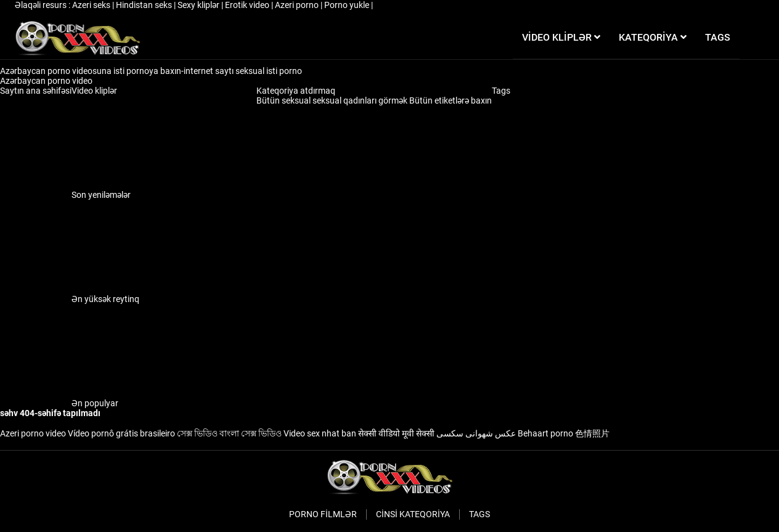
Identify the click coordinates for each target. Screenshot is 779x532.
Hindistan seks (145, 5)
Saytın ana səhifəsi (36, 91)
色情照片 (592, 433)
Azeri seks (92, 5)
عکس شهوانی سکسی (476, 433)
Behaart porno (545, 433)
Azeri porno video (33, 433)
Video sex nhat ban (320, 433)
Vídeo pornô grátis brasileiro (121, 433)
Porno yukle (348, 5)
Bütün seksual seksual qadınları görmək (333, 100)
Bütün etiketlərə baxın (451, 100)
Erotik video (248, 5)
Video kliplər (94, 91)
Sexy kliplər (199, 5)
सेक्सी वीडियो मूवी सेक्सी (396, 433)
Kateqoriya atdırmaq (296, 91)
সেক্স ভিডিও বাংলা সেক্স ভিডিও (229, 433)
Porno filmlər (323, 514)
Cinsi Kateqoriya (413, 514)
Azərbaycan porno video (47, 81)
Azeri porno (298, 5)
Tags (501, 91)
